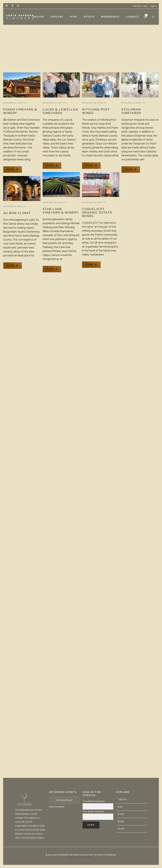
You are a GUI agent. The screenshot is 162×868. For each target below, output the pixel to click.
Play (121, 829)
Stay (121, 814)
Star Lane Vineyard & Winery (61, 211)
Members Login (140, 6)
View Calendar (57, 807)
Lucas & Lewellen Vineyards (60, 111)
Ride (121, 821)
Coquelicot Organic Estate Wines (97, 212)
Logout (153, 6)
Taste (122, 800)
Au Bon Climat (17, 213)
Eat (121, 807)
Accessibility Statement (81, 857)
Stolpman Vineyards (131, 111)
